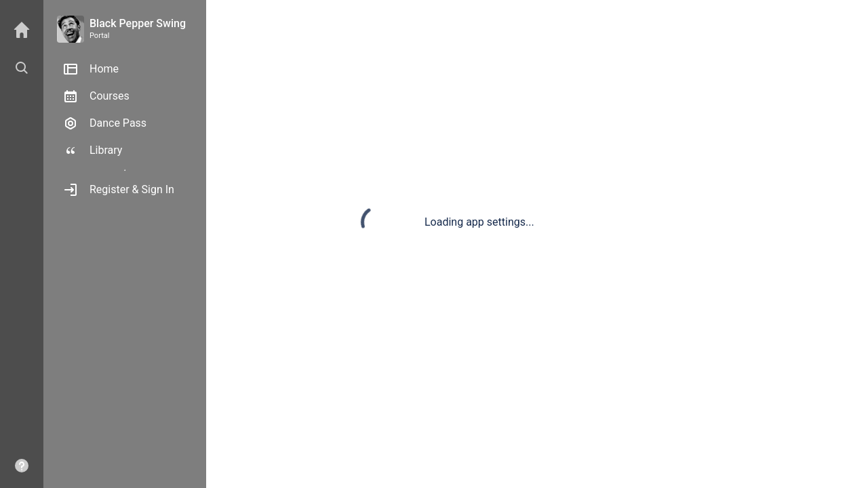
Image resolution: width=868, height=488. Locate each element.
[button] (22, 68)
